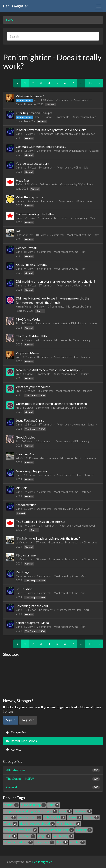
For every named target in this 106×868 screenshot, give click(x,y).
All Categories (53, 770)
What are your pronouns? (33, 387)
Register (28, 720)
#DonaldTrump (33, 805)
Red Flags (22, 572)
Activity (14, 749)
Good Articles (25, 437)
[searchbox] (53, 36)
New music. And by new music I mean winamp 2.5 (49, 370)
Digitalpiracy (80, 151)
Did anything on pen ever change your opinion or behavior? (55, 281)
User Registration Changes (34, 113)
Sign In (11, 720)
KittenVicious (23, 307)
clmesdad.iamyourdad (20, 830)
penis (10, 817)
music (65, 811)
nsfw (54, 805)
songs (44, 836)
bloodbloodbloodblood (37, 823)
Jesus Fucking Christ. (30, 420)
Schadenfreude (26, 505)
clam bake (83, 811)
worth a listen (30, 817)
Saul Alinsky (63, 836)
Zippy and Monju (27, 353)
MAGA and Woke (28, 319)
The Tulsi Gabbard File (31, 336)
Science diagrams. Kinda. (33, 623)
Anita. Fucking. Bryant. (31, 264)
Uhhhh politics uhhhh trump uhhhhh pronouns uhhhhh (51, 404)
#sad (62, 842)
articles (77, 842)
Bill (17, 323)
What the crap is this (30, 197)
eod (36, 100)
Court (10, 836)
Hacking (84, 830)
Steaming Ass (25, 454)
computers (44, 842)
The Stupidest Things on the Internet (41, 521)
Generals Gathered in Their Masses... (41, 147)
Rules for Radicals (18, 842)
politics (11, 805)
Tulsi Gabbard (69, 823)
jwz (18, 231)
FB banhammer (26, 555)
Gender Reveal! (26, 248)
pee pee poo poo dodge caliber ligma (30, 811)
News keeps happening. (32, 471)
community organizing (57, 830)
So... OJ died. (24, 589)
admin (19, 458)
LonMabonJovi (24, 235)
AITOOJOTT (54, 817)
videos (74, 817)
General (50, 105)
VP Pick (21, 488)
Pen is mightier (16, 6)
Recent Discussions (21, 741)
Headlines (23, 180)
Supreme (27, 836)
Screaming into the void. (32, 606)
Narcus (20, 201)
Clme (19, 104)
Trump (10, 823)
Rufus (19, 184)
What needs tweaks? (30, 96)
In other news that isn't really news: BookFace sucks (51, 130)
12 (90, 83)
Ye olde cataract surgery (32, 163)
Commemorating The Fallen (35, 214)
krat (18, 374)
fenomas (80, 424)
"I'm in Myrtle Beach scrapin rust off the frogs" (48, 538)
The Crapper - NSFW (35, 395)
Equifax (91, 817)
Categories (16, 732)
